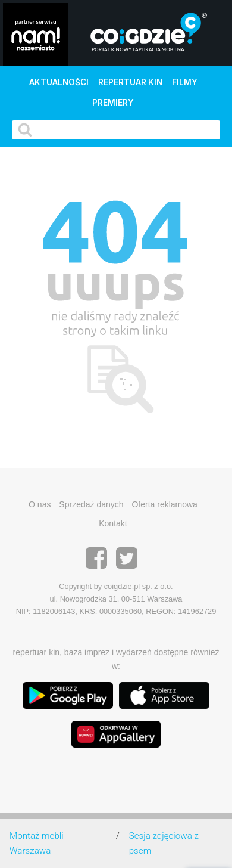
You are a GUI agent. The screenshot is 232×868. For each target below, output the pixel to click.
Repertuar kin (130, 82)
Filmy (185, 82)
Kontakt (113, 523)
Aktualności (59, 82)
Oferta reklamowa (164, 504)
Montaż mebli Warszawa (37, 843)
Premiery (113, 103)
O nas (40, 504)
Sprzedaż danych (91, 504)
